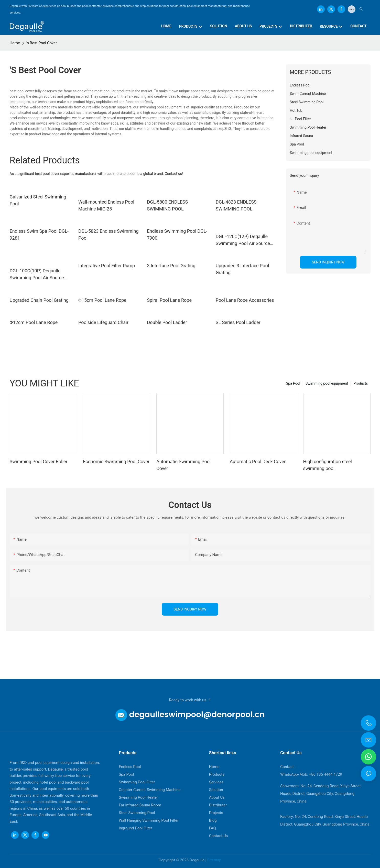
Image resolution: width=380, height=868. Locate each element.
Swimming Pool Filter (137, 782)
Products (361, 383)
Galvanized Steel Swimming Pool (38, 200)
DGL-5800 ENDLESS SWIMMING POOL (167, 205)
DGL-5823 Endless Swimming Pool (108, 235)
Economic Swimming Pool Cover (116, 461)
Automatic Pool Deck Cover (258, 461)
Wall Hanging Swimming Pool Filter (149, 820)
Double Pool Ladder (167, 322)
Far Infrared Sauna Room (140, 805)
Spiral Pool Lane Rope (169, 300)
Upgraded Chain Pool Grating (39, 300)
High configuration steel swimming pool (328, 465)
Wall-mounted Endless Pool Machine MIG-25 (106, 205)
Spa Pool (293, 383)
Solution (216, 790)
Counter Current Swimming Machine (150, 790)
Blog (213, 820)
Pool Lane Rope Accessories (245, 300)
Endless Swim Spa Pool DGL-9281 (39, 235)
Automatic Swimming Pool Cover (183, 465)
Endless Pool (130, 767)
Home (15, 43)
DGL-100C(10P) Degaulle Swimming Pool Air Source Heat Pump (37, 275)
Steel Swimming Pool (137, 813)
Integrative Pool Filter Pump (107, 266)
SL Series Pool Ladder (238, 322)
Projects (216, 813)
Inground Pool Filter (135, 828)
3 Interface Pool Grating (171, 266)
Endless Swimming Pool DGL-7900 (177, 235)
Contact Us (219, 836)
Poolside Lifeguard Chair (103, 322)
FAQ (213, 828)
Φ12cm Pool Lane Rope (34, 322)
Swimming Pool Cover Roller (39, 461)
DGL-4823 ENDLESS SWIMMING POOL (236, 205)
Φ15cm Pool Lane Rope (102, 300)
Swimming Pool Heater (138, 797)
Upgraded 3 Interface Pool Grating (242, 269)
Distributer (218, 805)
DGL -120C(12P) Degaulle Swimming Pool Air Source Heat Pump (243, 240)
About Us (217, 797)
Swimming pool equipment (327, 383)
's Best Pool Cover (42, 43)
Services (216, 782)
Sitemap (214, 860)
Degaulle (197, 860)
